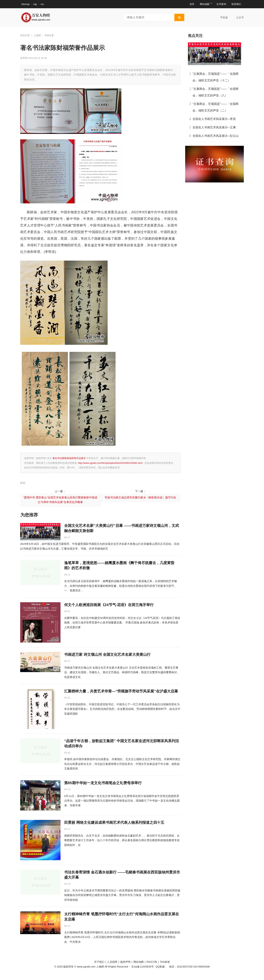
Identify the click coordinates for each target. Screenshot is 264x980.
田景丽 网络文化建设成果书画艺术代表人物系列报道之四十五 (114, 822)
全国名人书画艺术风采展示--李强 (214, 119)
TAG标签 (165, 962)
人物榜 (37, 35)
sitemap (25, 4)
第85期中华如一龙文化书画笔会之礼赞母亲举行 (103, 783)
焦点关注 (195, 36)
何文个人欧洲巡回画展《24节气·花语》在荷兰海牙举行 (109, 605)
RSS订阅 (152, 962)
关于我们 (99, 962)
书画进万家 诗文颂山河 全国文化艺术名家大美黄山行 (107, 654)
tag (35, 4)
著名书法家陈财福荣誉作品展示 (69, 458)
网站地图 (205, 4)
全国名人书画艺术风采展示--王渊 (214, 127)
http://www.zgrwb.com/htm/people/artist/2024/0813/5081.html (110, 463)
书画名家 (49, 35)
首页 (192, 4)
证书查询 (221, 4)
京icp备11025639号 (142, 967)
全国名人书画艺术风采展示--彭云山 (216, 136)
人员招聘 (112, 962)
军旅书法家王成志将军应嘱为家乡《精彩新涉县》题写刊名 (140, 497)
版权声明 (125, 962)
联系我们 (236, 4)
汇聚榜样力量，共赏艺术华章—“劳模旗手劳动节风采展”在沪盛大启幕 (121, 691)
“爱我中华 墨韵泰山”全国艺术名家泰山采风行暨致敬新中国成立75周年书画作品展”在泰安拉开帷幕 (60, 500)
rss (42, 4)
